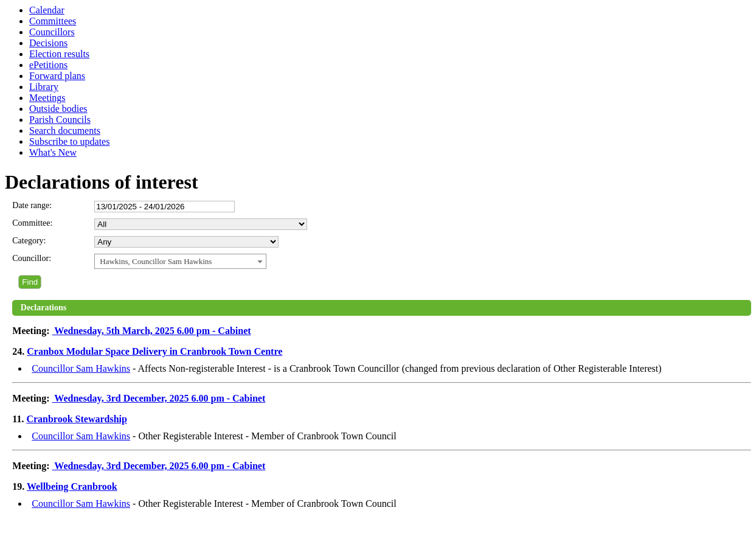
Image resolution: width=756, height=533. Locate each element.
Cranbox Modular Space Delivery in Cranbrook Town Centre (154, 351)
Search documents (65, 131)
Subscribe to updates (69, 141)
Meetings (47, 98)
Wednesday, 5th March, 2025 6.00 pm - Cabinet (152, 331)
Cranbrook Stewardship (77, 419)
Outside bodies (58, 109)
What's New (53, 152)
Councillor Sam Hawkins (81, 368)
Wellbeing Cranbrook (72, 486)
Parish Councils (60, 120)
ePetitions (48, 65)
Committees (53, 21)
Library (44, 87)
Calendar (47, 10)
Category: (29, 241)
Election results (59, 54)
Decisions (48, 43)
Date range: (32, 205)
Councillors (52, 32)
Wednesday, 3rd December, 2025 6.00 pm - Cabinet (159, 398)
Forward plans (57, 76)
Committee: (32, 223)
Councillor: (32, 258)
